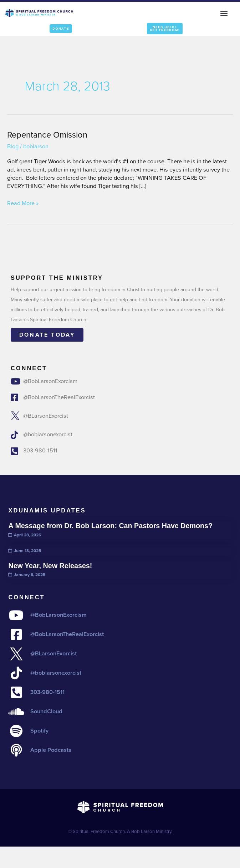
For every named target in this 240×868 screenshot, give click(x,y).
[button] (224, 13)
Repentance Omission (47, 135)
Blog (13, 146)
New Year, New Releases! (50, 566)
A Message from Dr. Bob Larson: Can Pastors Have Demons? (110, 526)
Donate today (47, 335)
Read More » (23, 204)
